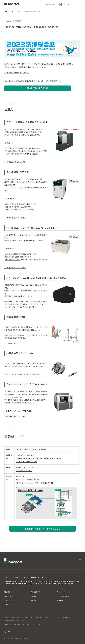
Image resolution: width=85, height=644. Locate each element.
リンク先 (41, 81)
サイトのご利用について (12, 617)
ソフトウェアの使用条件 (62, 617)
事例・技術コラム (36, 592)
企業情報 (34, 596)
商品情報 (7, 592)
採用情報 (60, 600)
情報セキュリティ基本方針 (44, 617)
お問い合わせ (9, 596)
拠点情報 (34, 600)
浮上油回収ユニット (12, 260)
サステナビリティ (10, 600)
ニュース (7, 605)
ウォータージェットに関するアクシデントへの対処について (22, 624)
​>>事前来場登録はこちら (27, 462)
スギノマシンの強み (63, 596)
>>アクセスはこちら (24, 470)
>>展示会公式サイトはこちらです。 (17, 73)
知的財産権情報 (9, 621)
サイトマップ (21, 621)
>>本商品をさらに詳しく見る (15, 162)
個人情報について (28, 617)
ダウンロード (61, 592)
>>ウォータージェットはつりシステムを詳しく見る (22, 374)
